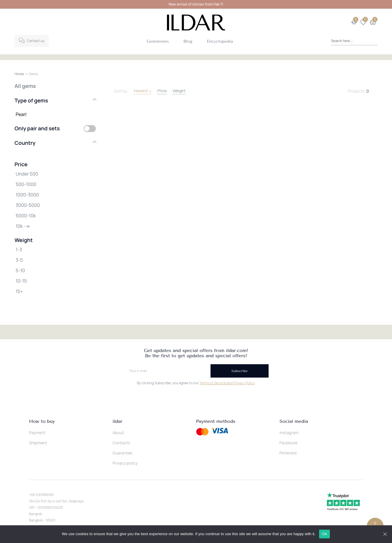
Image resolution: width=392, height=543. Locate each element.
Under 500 (27, 174)
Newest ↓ (143, 91)
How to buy (42, 421)
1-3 (19, 250)
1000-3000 (27, 195)
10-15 (21, 281)
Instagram (289, 433)
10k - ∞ (23, 226)
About (118, 433)
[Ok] (385, 534)
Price (162, 91)
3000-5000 (28, 205)
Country (55, 143)
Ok (325, 534)
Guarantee (123, 453)
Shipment (38, 443)
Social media (294, 421)
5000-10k (26, 216)
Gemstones (158, 41)
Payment (37, 433)
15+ (19, 291)
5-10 (20, 270)
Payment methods (216, 421)
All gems (25, 86)
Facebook (289, 443)
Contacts (122, 443)
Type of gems (55, 100)
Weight (179, 91)
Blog (188, 41)
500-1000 (26, 184)
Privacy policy (125, 463)
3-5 (19, 260)
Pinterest (288, 453)
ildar (118, 421)
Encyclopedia (220, 41)
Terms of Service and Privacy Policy (227, 383)
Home (19, 74)
